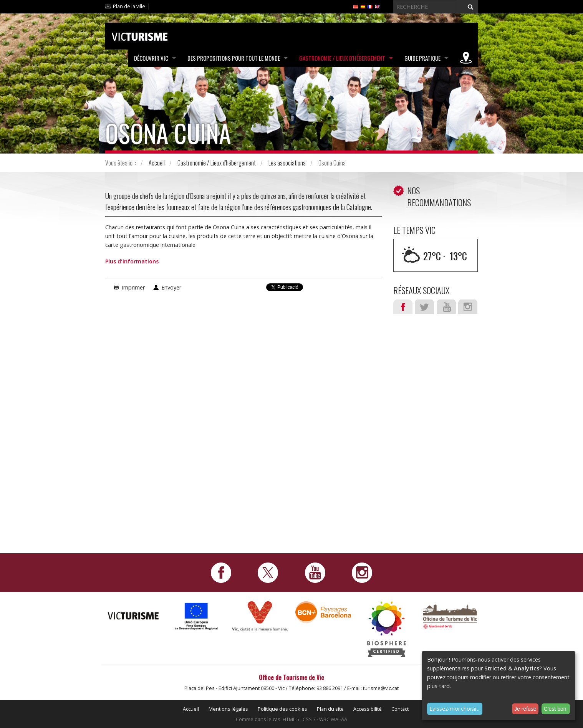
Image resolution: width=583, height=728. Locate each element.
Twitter (424, 307)
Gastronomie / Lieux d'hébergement (342, 58)
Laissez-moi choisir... (455, 709)
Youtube (446, 307)
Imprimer (133, 287)
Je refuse (525, 709)
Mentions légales (228, 709)
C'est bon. (556, 709)
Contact (400, 709)
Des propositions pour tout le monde (234, 58)
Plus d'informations (132, 261)
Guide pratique (422, 58)
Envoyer (171, 287)
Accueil (157, 163)
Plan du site (330, 709)
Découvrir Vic (151, 58)
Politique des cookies (282, 709)
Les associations (287, 163)
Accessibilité (368, 709)
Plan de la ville (129, 6)
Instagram (468, 307)
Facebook (403, 307)
